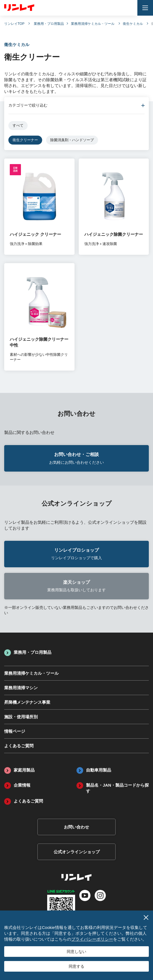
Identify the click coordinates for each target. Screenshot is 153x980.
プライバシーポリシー (92, 939)
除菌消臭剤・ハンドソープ (72, 140)
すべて (18, 125)
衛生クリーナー (25, 140)
